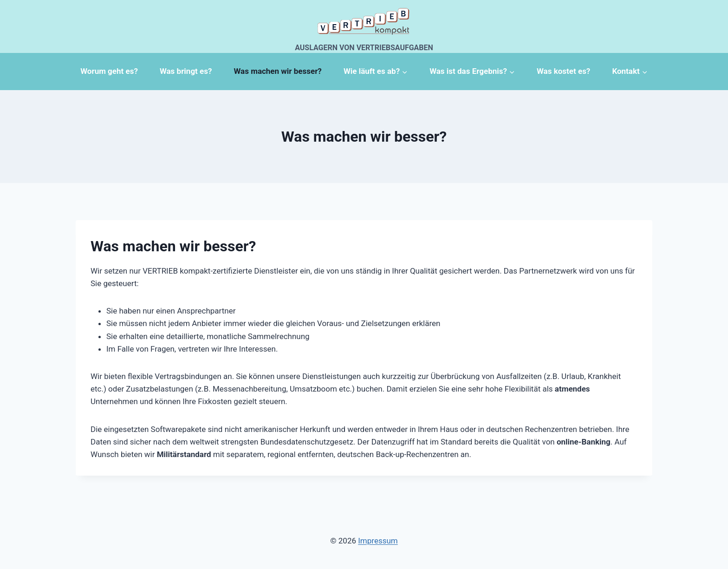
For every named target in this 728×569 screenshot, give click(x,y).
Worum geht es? (109, 71)
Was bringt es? (186, 71)
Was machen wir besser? (278, 71)
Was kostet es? (563, 71)
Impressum (378, 541)
